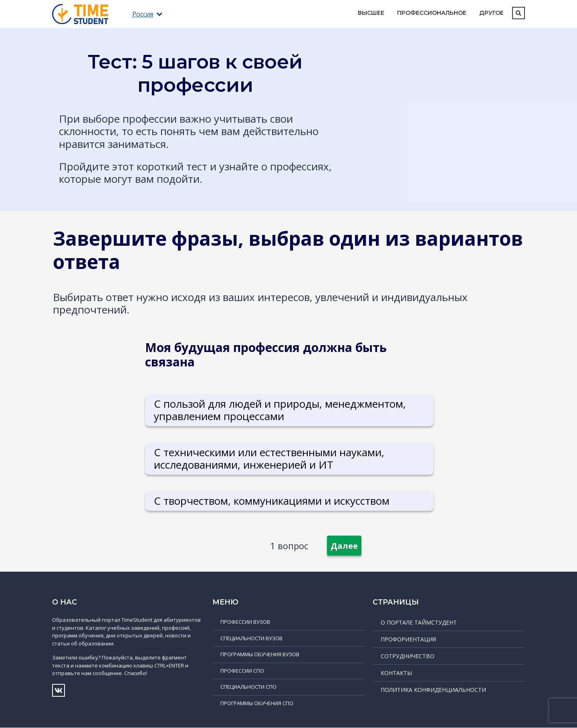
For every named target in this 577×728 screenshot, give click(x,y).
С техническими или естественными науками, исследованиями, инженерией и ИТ (269, 458)
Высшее (371, 13)
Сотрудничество (408, 656)
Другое (491, 13)
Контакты (396, 673)
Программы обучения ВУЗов (260, 655)
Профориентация (408, 640)
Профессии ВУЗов (245, 622)
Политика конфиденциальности (433, 690)
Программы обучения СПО (257, 703)
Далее (344, 546)
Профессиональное (432, 13)
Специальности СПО (248, 687)
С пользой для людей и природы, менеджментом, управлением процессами (280, 410)
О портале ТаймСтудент (419, 623)
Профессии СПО (242, 671)
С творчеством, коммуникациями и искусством (272, 501)
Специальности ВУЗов (251, 638)
